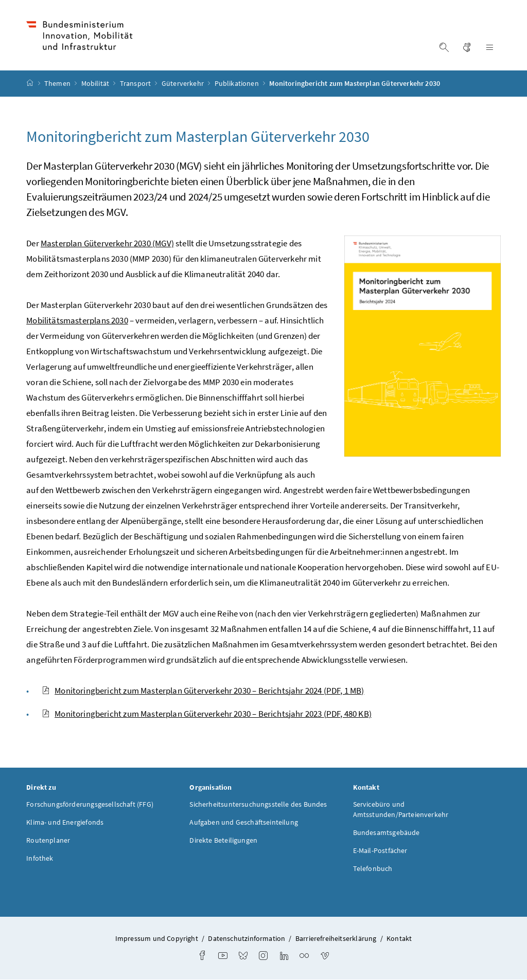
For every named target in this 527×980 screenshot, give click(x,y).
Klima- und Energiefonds (65, 823)
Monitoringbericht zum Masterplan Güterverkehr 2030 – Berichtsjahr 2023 (207, 714)
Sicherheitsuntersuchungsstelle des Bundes (258, 805)
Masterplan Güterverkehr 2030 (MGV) (107, 243)
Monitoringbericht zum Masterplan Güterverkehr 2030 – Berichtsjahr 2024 (203, 691)
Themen (58, 84)
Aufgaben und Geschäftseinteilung (244, 823)
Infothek (40, 859)
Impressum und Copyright (157, 939)
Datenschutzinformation (247, 939)
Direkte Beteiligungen (223, 841)
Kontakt (399, 939)
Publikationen (238, 84)
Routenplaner (48, 841)
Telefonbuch (373, 869)
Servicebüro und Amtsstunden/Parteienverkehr (401, 810)
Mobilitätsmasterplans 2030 (77, 320)
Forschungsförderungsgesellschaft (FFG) (90, 805)
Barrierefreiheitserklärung (336, 939)
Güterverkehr (183, 84)
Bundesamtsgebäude (387, 833)
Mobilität (96, 84)
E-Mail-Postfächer (380, 851)
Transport (136, 84)
